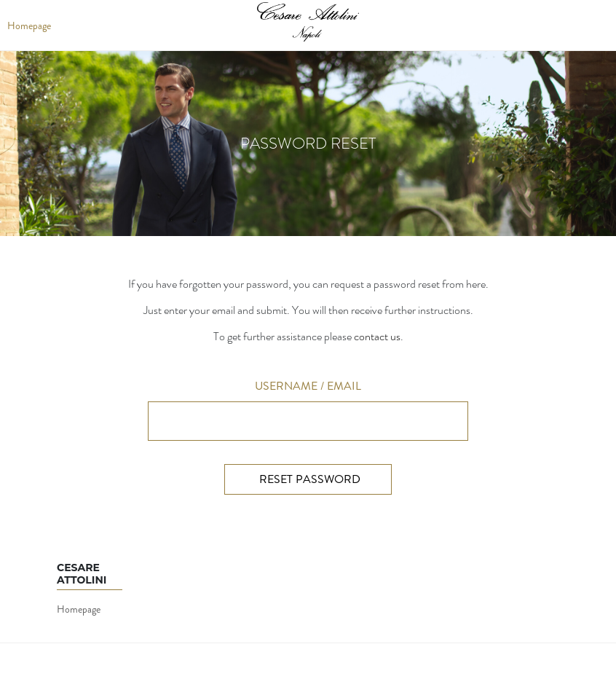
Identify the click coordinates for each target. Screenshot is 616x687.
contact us (377, 336)
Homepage (79, 609)
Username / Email (308, 386)
